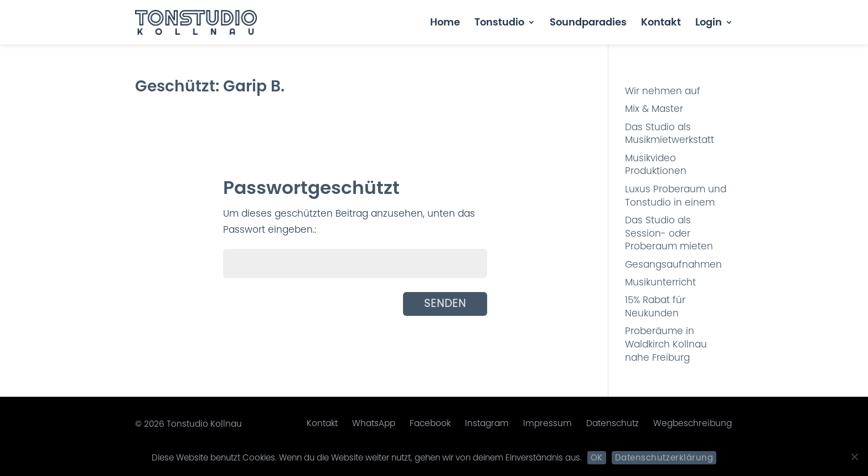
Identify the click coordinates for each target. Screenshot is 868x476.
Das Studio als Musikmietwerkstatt (670, 134)
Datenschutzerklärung (664, 457)
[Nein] (854, 457)
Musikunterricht (660, 282)
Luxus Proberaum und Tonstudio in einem (676, 196)
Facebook (430, 423)
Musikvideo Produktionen (656, 165)
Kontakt (661, 24)
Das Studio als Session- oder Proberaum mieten (669, 233)
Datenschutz (613, 423)
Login (709, 24)
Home (445, 24)
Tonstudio (499, 24)
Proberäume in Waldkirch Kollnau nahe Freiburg (666, 344)
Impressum (547, 423)
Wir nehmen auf (663, 91)
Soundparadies (588, 24)
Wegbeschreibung (693, 423)
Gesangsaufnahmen (673, 264)
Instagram (487, 423)
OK (597, 457)
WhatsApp (374, 423)
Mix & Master (654, 109)
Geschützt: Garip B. (210, 86)
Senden (445, 303)
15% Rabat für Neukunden (655, 306)
